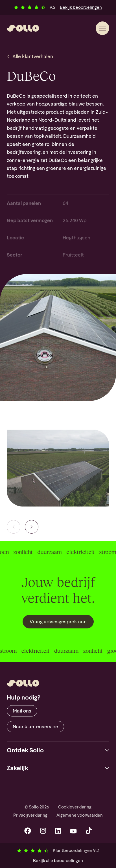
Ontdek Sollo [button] (25, 750)
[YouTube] (73, 831)
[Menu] (102, 28)
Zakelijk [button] (17, 768)
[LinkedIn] (58, 831)
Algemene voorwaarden (80, 815)
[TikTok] (89, 831)
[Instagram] (43, 831)
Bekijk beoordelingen (81, 7)
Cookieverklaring (75, 807)
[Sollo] (23, 28)
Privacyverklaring (30, 815)
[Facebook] (28, 831)
